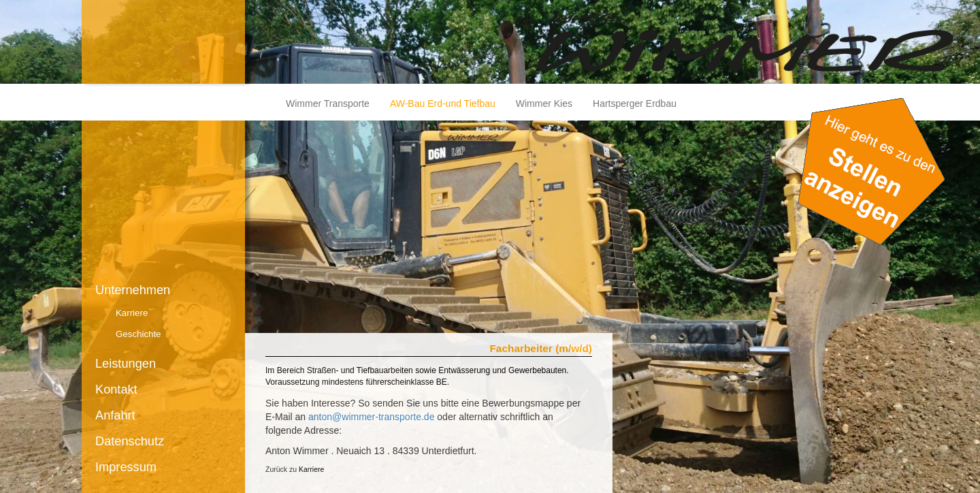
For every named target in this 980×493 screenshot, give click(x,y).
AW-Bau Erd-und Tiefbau (443, 104)
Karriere (132, 313)
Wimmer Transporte (328, 104)
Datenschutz (130, 441)
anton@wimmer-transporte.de (371, 417)
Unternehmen (133, 290)
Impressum (126, 467)
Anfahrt (115, 415)
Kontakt (116, 389)
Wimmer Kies (544, 104)
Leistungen (126, 364)
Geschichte (138, 334)
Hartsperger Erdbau (635, 104)
